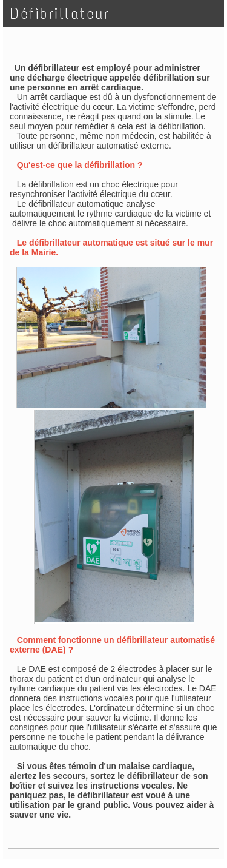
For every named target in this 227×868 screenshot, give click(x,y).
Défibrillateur (60, 14)
